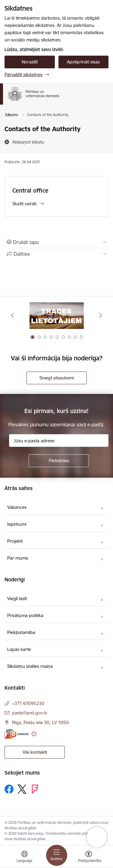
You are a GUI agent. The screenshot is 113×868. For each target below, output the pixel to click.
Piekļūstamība (21, 632)
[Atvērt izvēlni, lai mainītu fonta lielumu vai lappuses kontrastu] (89, 857)
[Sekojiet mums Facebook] (9, 789)
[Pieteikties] (59, 461)
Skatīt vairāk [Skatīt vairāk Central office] (25, 204)
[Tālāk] (100, 315)
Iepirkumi (17, 524)
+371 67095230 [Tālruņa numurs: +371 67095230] (28, 703)
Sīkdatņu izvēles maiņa (30, 666)
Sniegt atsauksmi (57, 378)
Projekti (15, 541)
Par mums (18, 558)
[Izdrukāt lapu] (56, 242)
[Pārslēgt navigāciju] (57, 855)
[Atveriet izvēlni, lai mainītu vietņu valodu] (24, 857)
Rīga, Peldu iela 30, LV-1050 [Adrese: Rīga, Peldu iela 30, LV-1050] (40, 722)
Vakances (17, 507)
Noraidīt (30, 62)
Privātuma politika (25, 615)
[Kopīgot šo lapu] (56, 254)
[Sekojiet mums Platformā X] (22, 789)
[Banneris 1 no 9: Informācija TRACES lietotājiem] (57, 315)
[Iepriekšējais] (13, 315)
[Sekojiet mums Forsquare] (35, 789)
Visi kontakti (35, 752)
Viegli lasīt (17, 598)
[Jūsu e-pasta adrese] (59, 441)
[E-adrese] (17, 734)
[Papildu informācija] (34, 734)
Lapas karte (19, 649)
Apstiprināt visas (83, 62)
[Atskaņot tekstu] (28, 142)
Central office (30, 190)
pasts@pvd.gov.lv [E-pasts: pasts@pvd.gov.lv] (30, 713)
